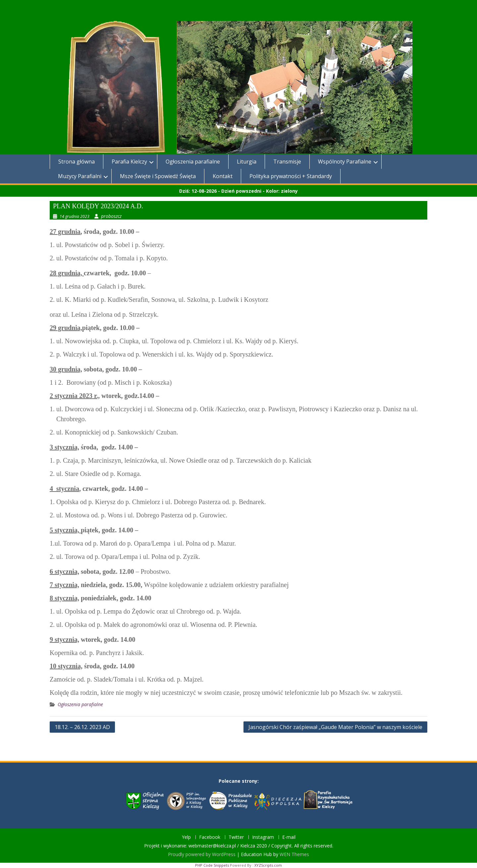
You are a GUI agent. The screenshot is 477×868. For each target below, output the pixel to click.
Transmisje (287, 162)
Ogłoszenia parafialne (193, 162)
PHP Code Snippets (212, 865)
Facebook (210, 837)
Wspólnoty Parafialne (345, 162)
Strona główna (77, 162)
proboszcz (111, 216)
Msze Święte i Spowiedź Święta (158, 176)
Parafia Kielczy (129, 162)
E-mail (289, 837)
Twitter (236, 837)
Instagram (263, 837)
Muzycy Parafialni (80, 176)
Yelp (186, 837)
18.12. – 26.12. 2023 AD (82, 727)
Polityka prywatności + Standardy (291, 176)
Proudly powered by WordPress (202, 854)
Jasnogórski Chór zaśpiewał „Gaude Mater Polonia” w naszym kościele (335, 727)
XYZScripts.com (268, 865)
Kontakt (223, 176)
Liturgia (247, 162)
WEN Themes (294, 854)
